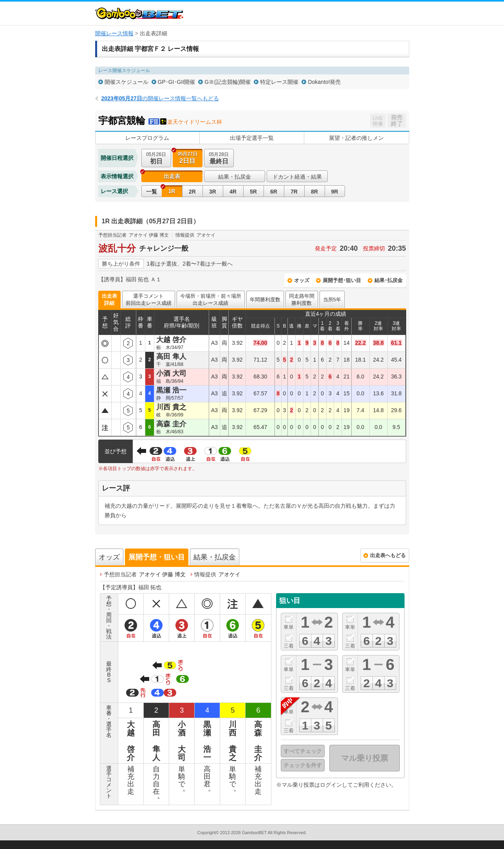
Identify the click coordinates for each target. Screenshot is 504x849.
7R (294, 192)
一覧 (152, 192)
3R (213, 192)
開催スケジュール (126, 82)
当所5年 (332, 300)
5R (253, 192)
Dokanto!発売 (324, 82)
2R (192, 192)
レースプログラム (147, 138)
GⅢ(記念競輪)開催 (228, 82)
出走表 (172, 176)
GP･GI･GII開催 (177, 82)
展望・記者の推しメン (356, 138)
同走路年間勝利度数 (302, 300)
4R (233, 192)
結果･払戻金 (388, 280)
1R (172, 191)
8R (314, 192)
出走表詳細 (109, 300)
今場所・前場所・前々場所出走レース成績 (211, 300)
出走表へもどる (388, 555)
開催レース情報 (114, 33)
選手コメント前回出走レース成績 (149, 300)
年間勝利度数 (265, 300)
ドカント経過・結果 (297, 177)
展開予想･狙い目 (342, 280)
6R (274, 192)
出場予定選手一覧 (252, 138)
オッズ (302, 280)
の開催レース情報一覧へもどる (160, 98)
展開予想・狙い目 (157, 557)
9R (335, 192)
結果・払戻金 (235, 177)
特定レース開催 (279, 82)
